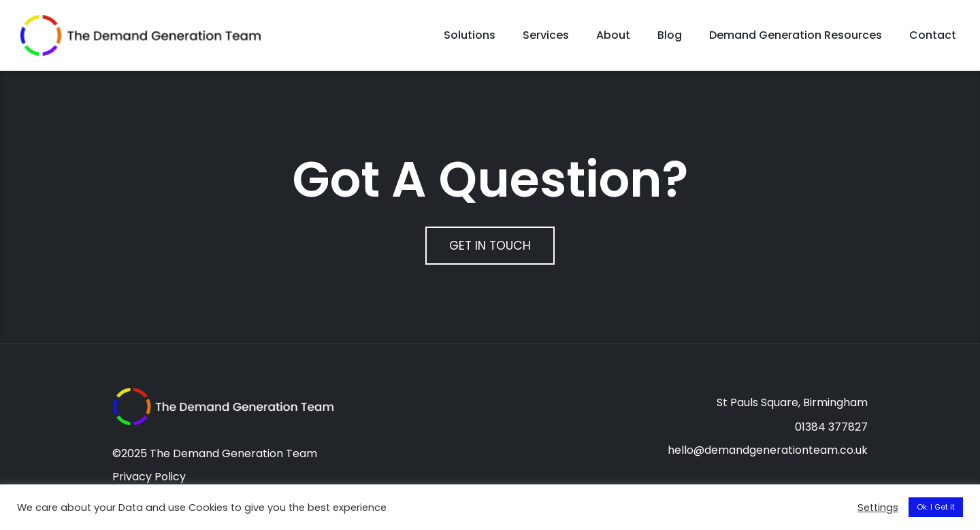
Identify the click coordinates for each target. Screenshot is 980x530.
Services (546, 37)
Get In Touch (490, 249)
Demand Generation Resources (796, 37)
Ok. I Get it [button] (936, 507)
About (613, 37)
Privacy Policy (149, 481)
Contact (933, 37)
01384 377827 (831, 431)
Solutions (470, 37)
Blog (670, 37)
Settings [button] (878, 508)
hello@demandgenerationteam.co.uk (768, 454)
